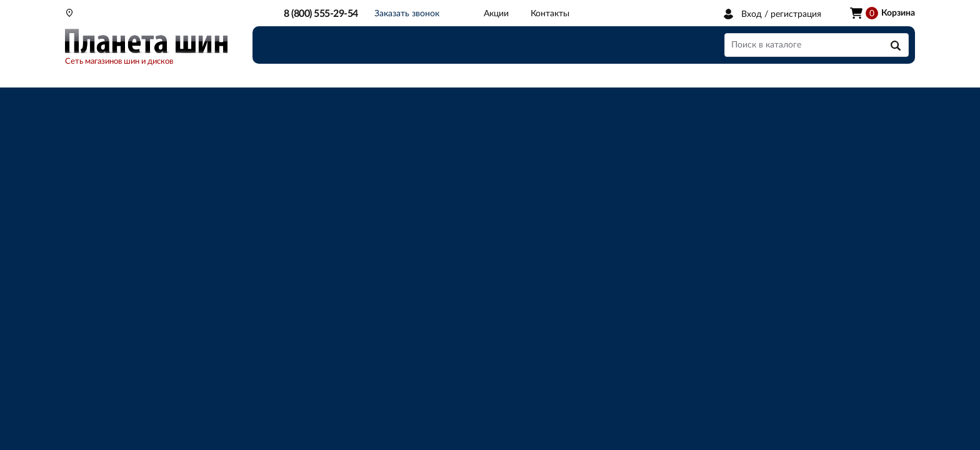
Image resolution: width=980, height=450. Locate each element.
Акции (496, 14)
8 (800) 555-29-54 (321, 14)
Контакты (550, 14)
